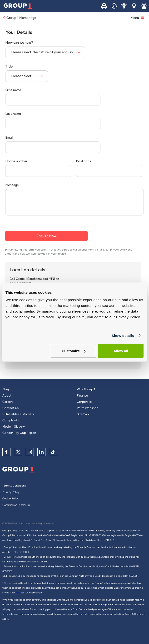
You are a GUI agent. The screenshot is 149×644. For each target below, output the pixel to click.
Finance (82, 395)
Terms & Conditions (14, 486)
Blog (6, 389)
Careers (8, 402)
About (7, 395)
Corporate (84, 402)
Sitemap (83, 414)
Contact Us (10, 408)
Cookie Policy (11, 499)
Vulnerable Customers (18, 414)
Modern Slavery (14, 427)
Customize (74, 351)
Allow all (121, 351)
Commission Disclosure (16, 505)
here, (102, 531)
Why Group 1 (86, 389)
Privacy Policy (11, 492)
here (18, 593)
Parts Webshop (88, 408)
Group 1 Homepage (19, 18)
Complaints (11, 420)
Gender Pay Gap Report (19, 433)
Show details (123, 335)
